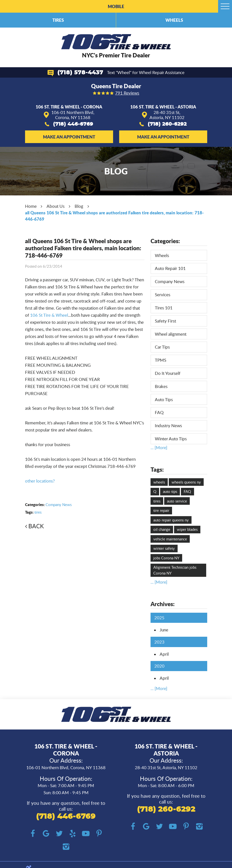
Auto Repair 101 (170, 268)
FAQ (159, 412)
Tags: (157, 469)
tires (38, 512)
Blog (79, 206)
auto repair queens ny (171, 520)
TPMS (161, 360)
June (164, 630)
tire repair (161, 510)
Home (31, 206)
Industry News (168, 426)
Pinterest (99, 834)
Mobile (116, 6)
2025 (159, 618)
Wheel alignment (171, 334)
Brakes (161, 386)
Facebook (33, 834)
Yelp (73, 834)
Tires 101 (164, 308)
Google (46, 834)
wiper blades (187, 529)
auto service (177, 501)
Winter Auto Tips (171, 439)
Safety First (165, 321)
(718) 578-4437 (80, 73)
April (164, 654)
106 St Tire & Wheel (49, 315)
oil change (162, 529)
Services (163, 295)
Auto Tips (164, 399)
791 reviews (127, 93)
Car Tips (162, 347)
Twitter (59, 834)
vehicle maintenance (170, 539)
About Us (56, 206)
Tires (58, 20)
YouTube (86, 834)
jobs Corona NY (166, 558)
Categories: (165, 241)
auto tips (170, 491)
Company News (59, 505)
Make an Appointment (69, 137)
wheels (159, 482)
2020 (159, 666)
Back (36, 526)
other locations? (40, 481)
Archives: (163, 604)
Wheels (174, 20)
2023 (159, 642)
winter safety (164, 548)
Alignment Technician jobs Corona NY (175, 570)
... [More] (159, 448)
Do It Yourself (168, 373)
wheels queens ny (186, 482)
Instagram (66, 847)
